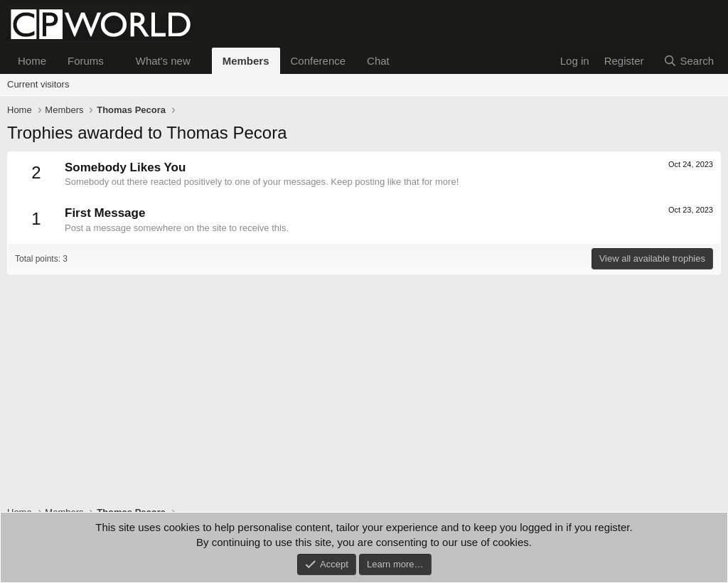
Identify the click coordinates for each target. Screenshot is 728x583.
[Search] (689, 61)
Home (32, 61)
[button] (115, 61)
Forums (86, 61)
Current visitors (38, 84)
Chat (378, 61)
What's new (163, 61)
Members (246, 61)
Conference (318, 61)
